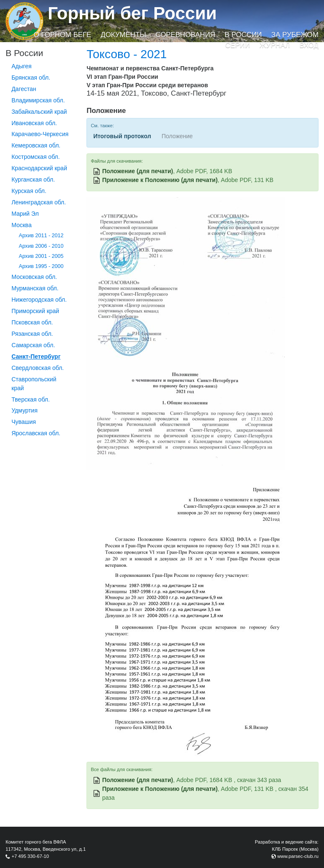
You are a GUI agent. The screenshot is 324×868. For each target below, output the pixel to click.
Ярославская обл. (36, 433)
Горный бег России (132, 13)
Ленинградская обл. (39, 202)
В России (243, 35)
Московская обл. (34, 277)
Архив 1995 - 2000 (41, 266)
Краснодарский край (39, 168)
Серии (238, 45)
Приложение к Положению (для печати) (160, 180)
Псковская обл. (32, 322)
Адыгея (22, 66)
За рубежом (295, 35)
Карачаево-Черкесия (40, 134)
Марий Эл (25, 214)
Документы (123, 35)
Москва (22, 225)
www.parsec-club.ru (298, 856)
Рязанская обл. (32, 334)
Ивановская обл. (34, 123)
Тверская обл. (31, 399)
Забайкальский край (39, 112)
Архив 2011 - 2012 (41, 236)
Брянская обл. (31, 78)
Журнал (275, 45)
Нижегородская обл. (39, 300)
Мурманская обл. (35, 288)
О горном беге (62, 35)
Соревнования (185, 35)
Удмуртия (24, 410)
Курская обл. (29, 191)
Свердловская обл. (38, 368)
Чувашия (24, 422)
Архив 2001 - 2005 (41, 256)
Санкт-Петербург (36, 356)
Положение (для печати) (138, 171)
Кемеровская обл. (36, 145)
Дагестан (24, 89)
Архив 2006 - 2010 (41, 246)
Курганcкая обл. (33, 179)
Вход (309, 45)
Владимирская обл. (38, 100)
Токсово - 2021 (127, 54)
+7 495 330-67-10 (30, 856)
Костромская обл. (35, 157)
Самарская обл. (33, 345)
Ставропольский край (34, 384)
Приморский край (35, 311)
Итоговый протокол (122, 136)
